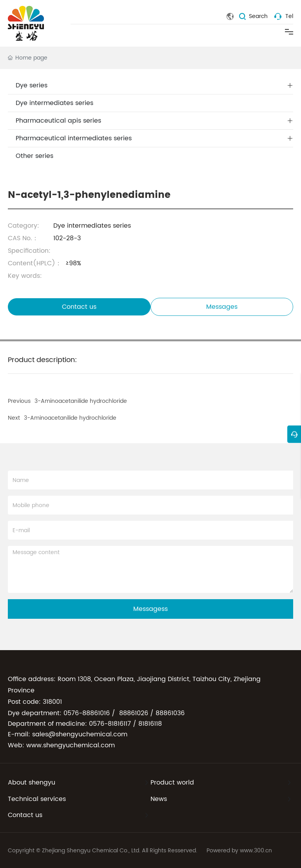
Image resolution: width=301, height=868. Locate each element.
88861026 (134, 713)
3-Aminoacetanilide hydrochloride (70, 418)
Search (258, 16)
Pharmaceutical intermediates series (74, 138)
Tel (289, 16)
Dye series (32, 85)
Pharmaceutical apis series (58, 121)
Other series (34, 156)
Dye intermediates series (54, 103)
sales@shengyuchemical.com (80, 734)
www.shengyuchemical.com (71, 745)
